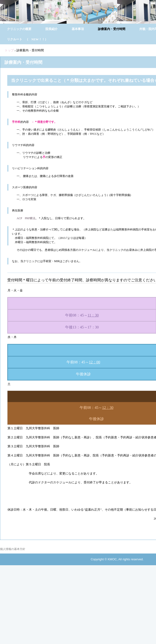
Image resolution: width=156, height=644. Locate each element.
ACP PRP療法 (26, 218)
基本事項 (78, 29)
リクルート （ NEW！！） (27, 39)
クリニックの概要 (19, 29)
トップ (9, 50)
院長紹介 (52, 29)
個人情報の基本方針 (13, 549)
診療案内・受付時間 (112, 29)
